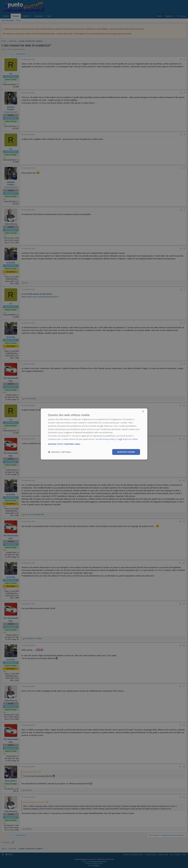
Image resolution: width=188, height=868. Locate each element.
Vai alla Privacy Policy (105, 439)
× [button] (143, 412)
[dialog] (94, 434)
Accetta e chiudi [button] (126, 452)
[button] (94, 444)
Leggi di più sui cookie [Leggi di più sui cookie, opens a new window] (128, 439)
